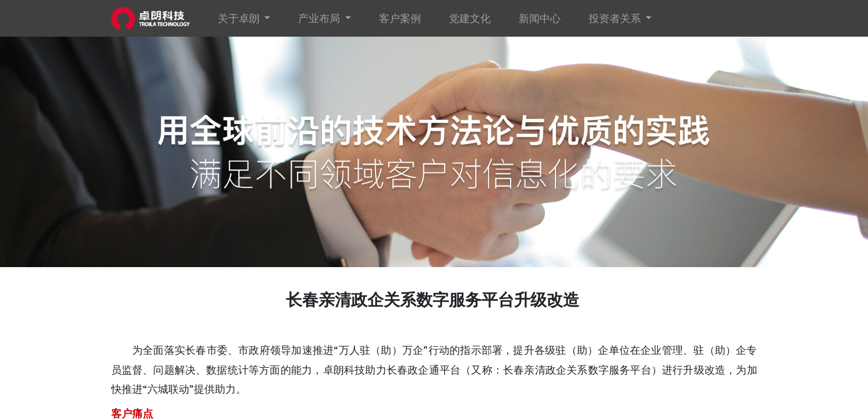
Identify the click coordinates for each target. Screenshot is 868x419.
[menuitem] (400, 18)
